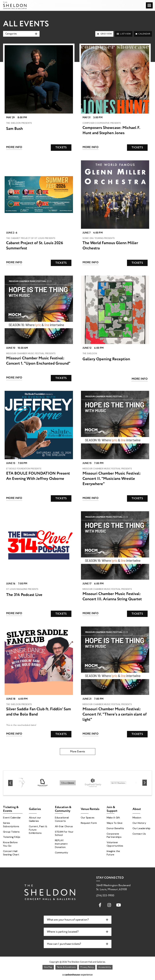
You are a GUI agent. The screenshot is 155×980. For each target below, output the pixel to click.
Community (62, 853)
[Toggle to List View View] (124, 34)
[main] (77, 383)
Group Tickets (11, 832)
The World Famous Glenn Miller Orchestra (110, 246)
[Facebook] (100, 905)
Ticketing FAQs (12, 837)
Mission (137, 818)
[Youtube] (119, 905)
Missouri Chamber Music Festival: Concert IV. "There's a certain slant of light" (115, 714)
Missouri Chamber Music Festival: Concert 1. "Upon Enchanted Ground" (38, 361)
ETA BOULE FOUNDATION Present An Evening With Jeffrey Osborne (38, 476)
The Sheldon (15, 5)
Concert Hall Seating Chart (11, 853)
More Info (14, 147)
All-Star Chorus (64, 826)
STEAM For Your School (64, 833)
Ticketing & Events (11, 809)
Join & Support (112, 809)
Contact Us (139, 834)
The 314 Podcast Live (24, 595)
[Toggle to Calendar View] (143, 34)
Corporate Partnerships (114, 835)
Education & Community (63, 809)
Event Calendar (12, 818)
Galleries (35, 809)
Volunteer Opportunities (115, 844)
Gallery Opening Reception (106, 359)
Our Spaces (88, 818)
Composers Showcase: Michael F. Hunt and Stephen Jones (111, 130)
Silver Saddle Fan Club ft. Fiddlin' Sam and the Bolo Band (39, 712)
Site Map (48, 967)
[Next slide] (145, 783)
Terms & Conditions (66, 967)
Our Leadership (141, 828)
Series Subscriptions (11, 825)
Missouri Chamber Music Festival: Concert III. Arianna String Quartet (112, 596)
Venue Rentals (90, 809)
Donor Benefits (115, 828)
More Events (78, 751)
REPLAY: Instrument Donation (61, 844)
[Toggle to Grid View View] (104, 34)
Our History (139, 823)
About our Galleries (35, 819)
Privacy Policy (87, 967)
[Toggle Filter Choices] (21, 34)
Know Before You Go (10, 844)
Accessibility (105, 967)
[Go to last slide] (10, 783)
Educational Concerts (62, 819)
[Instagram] (109, 905)
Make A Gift (113, 818)
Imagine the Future (113, 853)
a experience (77, 975)
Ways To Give (115, 823)
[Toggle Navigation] (149, 5)
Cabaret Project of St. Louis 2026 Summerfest (35, 246)
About (137, 809)
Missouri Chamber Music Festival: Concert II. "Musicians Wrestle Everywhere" (112, 479)
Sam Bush (14, 129)
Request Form (89, 823)
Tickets (61, 147)
